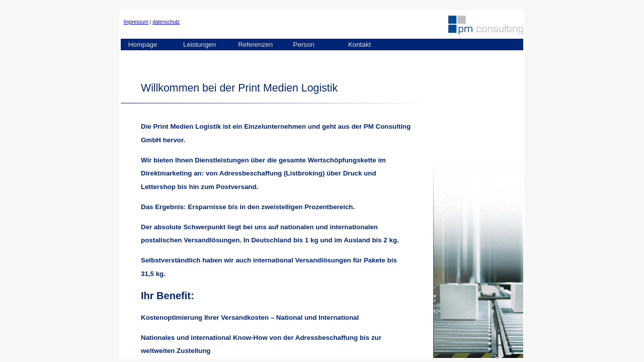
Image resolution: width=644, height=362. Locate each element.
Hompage (143, 44)
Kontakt (359, 44)
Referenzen (255, 44)
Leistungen (199, 44)
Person (304, 44)
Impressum (136, 22)
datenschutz (166, 22)
